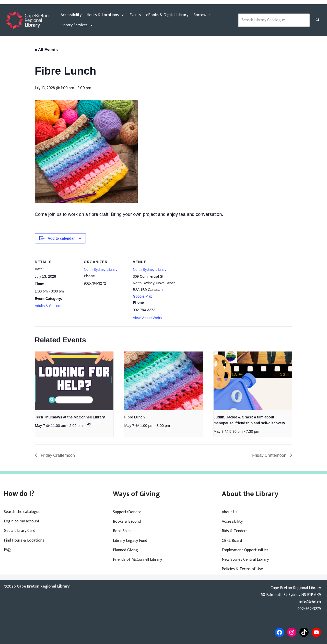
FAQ (7, 550)
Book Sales (122, 531)
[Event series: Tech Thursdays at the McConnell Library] (89, 425)
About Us (230, 512)
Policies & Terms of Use (242, 569)
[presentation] (74, 381)
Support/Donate (127, 512)
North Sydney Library (101, 270)
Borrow (203, 15)
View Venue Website (149, 318)
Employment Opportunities (245, 550)
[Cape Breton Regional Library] (27, 20)
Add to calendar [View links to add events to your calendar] (61, 238)
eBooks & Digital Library (167, 15)
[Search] (317, 19)
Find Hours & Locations (24, 540)
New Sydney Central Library (245, 560)
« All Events (46, 50)
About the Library (250, 494)
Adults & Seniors (48, 306)
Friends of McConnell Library (137, 560)
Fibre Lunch (134, 417)
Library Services (77, 25)
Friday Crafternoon (57, 455)
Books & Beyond (127, 522)
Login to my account (22, 521)
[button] (317, 19)
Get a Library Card (20, 531)
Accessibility (71, 15)
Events (135, 15)
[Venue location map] (209, 287)
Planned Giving (125, 550)
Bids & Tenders (235, 531)
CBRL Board (232, 541)
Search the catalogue (22, 512)
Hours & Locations (106, 15)
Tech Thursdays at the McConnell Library (70, 417)
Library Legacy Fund (130, 541)
